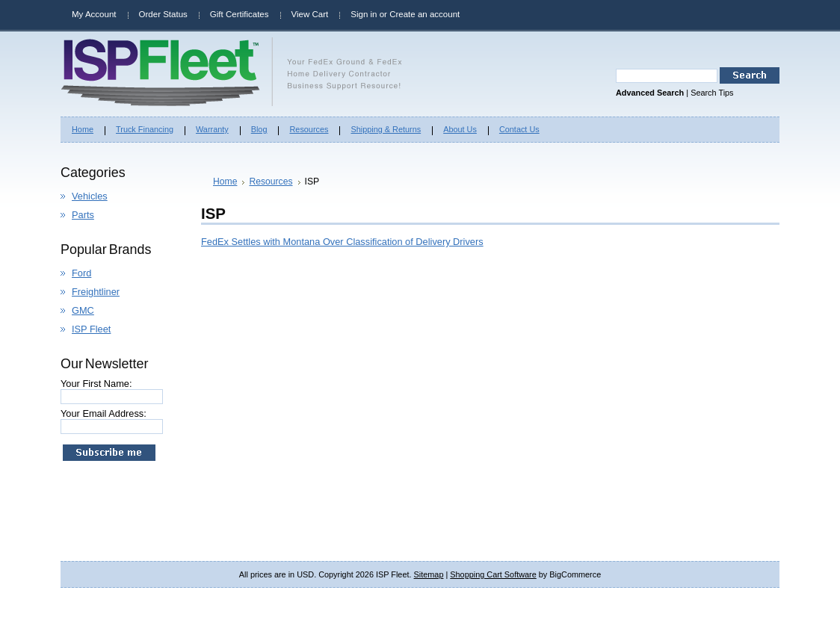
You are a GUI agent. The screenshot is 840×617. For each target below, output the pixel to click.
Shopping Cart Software (493, 574)
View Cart (310, 14)
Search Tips (712, 93)
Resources (271, 182)
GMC (83, 310)
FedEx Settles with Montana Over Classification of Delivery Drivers (342, 242)
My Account (94, 14)
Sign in (364, 14)
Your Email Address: (104, 413)
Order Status (163, 14)
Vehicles (90, 196)
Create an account (424, 14)
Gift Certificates (240, 14)
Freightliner (96, 292)
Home (225, 182)
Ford (81, 273)
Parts (83, 215)
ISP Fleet (91, 329)
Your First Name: (96, 384)
